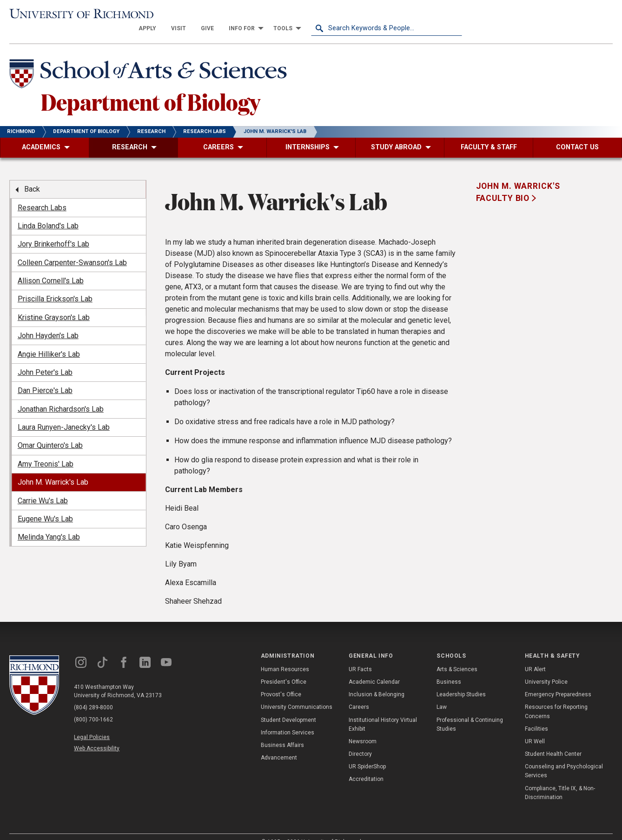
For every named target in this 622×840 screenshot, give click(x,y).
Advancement (279, 744)
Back (32, 176)
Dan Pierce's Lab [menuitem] (45, 377)
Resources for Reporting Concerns (556, 698)
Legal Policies (92, 724)
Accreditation (366, 766)
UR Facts (360, 656)
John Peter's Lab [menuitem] (45, 359)
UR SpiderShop (367, 753)
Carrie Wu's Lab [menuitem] (43, 487)
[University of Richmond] (85, 15)
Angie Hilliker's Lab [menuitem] (49, 341)
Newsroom (363, 728)
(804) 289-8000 (93, 694)
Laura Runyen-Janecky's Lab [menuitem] (64, 414)
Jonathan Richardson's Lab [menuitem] (61, 396)
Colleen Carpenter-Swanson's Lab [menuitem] (72, 249)
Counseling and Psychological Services (564, 757)
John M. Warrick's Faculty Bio (518, 179)
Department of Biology (151, 88)
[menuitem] (298, 15)
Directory (360, 740)
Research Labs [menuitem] (42, 194)
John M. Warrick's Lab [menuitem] (53, 469)
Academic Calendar (374, 668)
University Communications (297, 693)
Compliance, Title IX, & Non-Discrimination (560, 779)
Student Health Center (553, 740)
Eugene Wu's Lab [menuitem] (45, 505)
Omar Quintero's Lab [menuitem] (50, 432)
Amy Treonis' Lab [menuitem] (46, 450)
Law (442, 693)
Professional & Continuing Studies (470, 711)
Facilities (536, 715)
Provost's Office (281, 681)
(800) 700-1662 (93, 706)
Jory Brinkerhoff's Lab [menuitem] (53, 230)
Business (449, 668)
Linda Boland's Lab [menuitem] (48, 212)
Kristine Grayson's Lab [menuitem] (54, 304)
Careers (359, 693)
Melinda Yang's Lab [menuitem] (49, 523)
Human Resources (285, 656)
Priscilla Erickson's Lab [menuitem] (55, 285)
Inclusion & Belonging (377, 681)
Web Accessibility (97, 735)
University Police (546, 668)
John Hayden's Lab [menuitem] (48, 322)
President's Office (284, 668)
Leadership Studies (461, 681)
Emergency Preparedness (558, 681)
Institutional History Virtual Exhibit (383, 711)
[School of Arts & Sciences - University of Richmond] (151, 62)
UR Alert (535, 656)
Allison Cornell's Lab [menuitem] (51, 267)
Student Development (288, 707)
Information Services (288, 719)
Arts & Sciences (457, 656)
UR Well (535, 728)
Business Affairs (282, 732)
